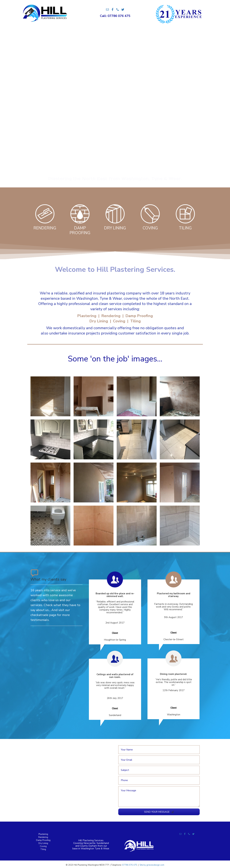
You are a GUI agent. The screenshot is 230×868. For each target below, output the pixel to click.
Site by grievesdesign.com (152, 865)
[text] (159, 750)
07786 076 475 (130, 865)
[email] (159, 760)
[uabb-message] (159, 797)
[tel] (159, 780)
